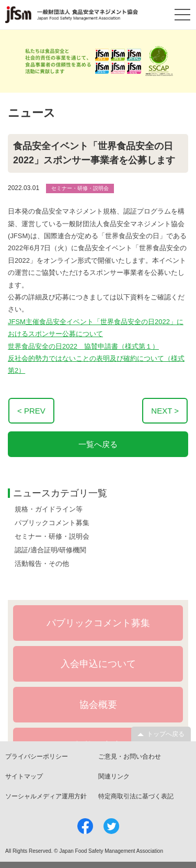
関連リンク (114, 776)
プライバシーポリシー (37, 756)
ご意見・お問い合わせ (130, 756)
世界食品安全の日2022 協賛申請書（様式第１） (83, 346)
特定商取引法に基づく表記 (136, 796)
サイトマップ (24, 776)
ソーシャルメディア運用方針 (46, 796)
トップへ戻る (166, 734)
